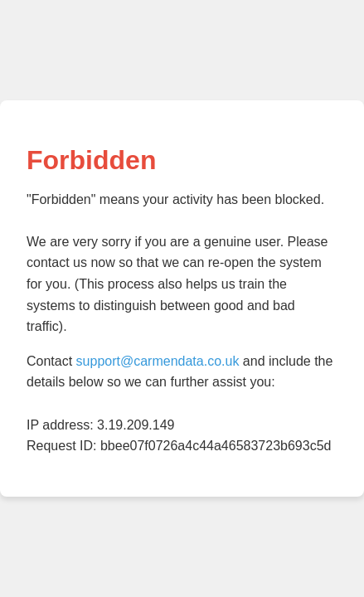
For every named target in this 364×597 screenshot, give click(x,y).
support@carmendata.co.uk (158, 361)
